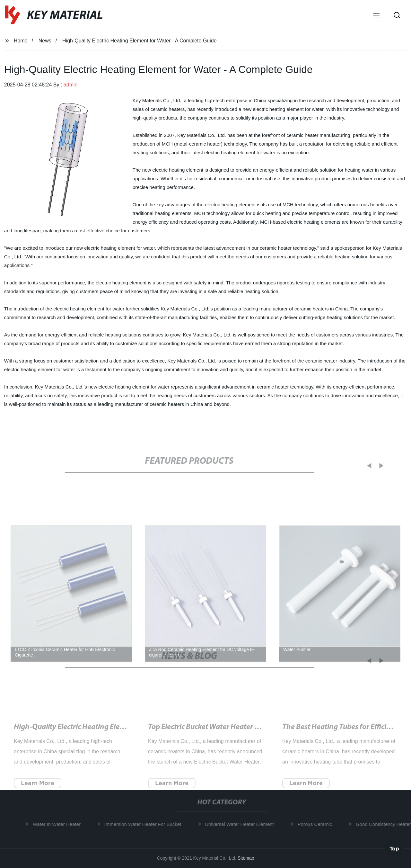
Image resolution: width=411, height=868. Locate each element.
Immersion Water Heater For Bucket (145, 824)
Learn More (38, 788)
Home (21, 41)
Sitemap (246, 858)
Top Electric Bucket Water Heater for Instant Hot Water (236, 732)
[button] (376, 16)
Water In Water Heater (59, 824)
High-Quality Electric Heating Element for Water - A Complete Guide (123, 732)
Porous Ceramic (317, 824)
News (45, 41)
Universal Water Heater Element (242, 824)
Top (394, 848)
